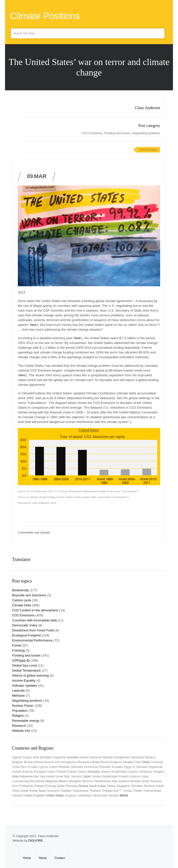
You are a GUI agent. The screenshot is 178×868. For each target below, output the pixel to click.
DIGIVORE (36, 841)
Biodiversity (20, 590)
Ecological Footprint (26, 635)
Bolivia (39, 762)
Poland (40, 786)
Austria (84, 757)
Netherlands (102, 781)
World (124, 795)
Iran (36, 776)
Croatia (33, 767)
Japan (87, 776)
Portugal (51, 786)
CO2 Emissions (92, 133)
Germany (94, 772)
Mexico (63, 781)
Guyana (132, 772)
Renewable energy (26, 721)
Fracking (18, 650)
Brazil (96, 762)
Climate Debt (21, 605)
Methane (18, 696)
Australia (73, 757)
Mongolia (75, 781)
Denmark (77, 767)
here (33, 325)
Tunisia (127, 791)
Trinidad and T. (112, 791)
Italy (67, 776)
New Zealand (121, 781)
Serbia (111, 786)
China (145, 762)
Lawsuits (18, 691)
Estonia (28, 772)
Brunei (105, 762)
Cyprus (43, 767)
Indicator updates (25, 685)
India (15, 776)
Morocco (88, 781)
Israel (59, 776)
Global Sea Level (25, 665)
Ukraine (17, 795)
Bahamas (96, 757)
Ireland (50, 776)
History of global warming (30, 675)
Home (27, 858)
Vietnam (113, 795)
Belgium (17, 762)
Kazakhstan (110, 776)
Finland (61, 772)
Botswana (85, 762)
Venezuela (100, 795)
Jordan (97, 776)
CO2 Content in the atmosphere (35, 610)
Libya (145, 776)
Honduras (145, 772)
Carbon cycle (22, 600)
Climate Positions (45, 16)
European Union (45, 772)
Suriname (53, 791)
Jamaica (76, 776)
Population (20, 711)
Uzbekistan (85, 795)
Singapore (124, 786)
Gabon (82, 772)
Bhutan (29, 762)
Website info (21, 731)
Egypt (128, 767)
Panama (156, 781)
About (43, 858)
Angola (27, 757)
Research (19, 726)
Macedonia (37, 781)
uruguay (71, 795)
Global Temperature (26, 670)
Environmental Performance (32, 640)
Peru (15, 786)
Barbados (138, 757)
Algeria (17, 757)
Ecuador (118, 767)
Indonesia (26, 776)
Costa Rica (19, 767)
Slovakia (137, 786)
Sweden (66, 791)
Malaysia (51, 781)
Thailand (95, 791)
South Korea (29, 791)
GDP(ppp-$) (21, 660)
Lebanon (135, 776)
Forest (17, 645)
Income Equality (24, 680)
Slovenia (149, 786)
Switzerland (80, 791)
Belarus (150, 757)
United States (148, 150)
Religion (18, 716)
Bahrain (108, 757)
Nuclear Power (23, 706)
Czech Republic (59, 767)
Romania (72, 786)
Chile (137, 762)
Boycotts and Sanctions (29, 595)
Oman (145, 781)
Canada (128, 762)
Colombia (157, 762)
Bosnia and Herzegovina (61, 762)
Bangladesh (122, 757)
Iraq (42, 776)
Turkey (138, 791)
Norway (135, 781)
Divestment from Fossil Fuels (33, 630)
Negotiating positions (146, 133)
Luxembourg (20, 781)
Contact (59, 858)
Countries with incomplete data (34, 620)
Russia (83, 786)
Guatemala (119, 772)
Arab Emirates (42, 757)
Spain (42, 791)
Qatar (61, 786)
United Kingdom (34, 795)
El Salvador (140, 767)
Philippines (27, 786)
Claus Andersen (147, 108)
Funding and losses (117, 133)
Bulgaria (116, 762)
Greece (106, 772)
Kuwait (123, 776)
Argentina (59, 757)
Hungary (159, 772)
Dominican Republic (97, 767)
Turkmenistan (152, 791)
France (72, 772)
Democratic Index (25, 625)
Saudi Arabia (98, 786)
